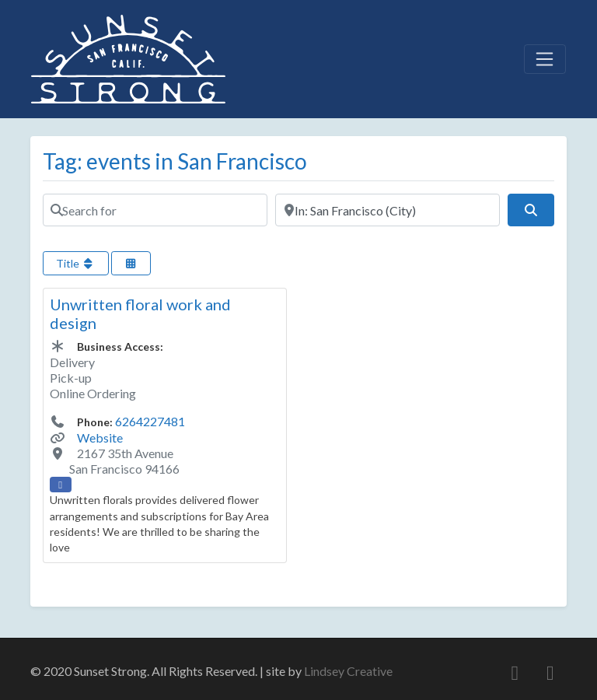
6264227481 (150, 421)
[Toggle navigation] (545, 59)
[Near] (388, 210)
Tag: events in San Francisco (175, 161)
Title (76, 263)
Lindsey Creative (348, 671)
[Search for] (155, 210)
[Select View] (131, 263)
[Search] (531, 210)
